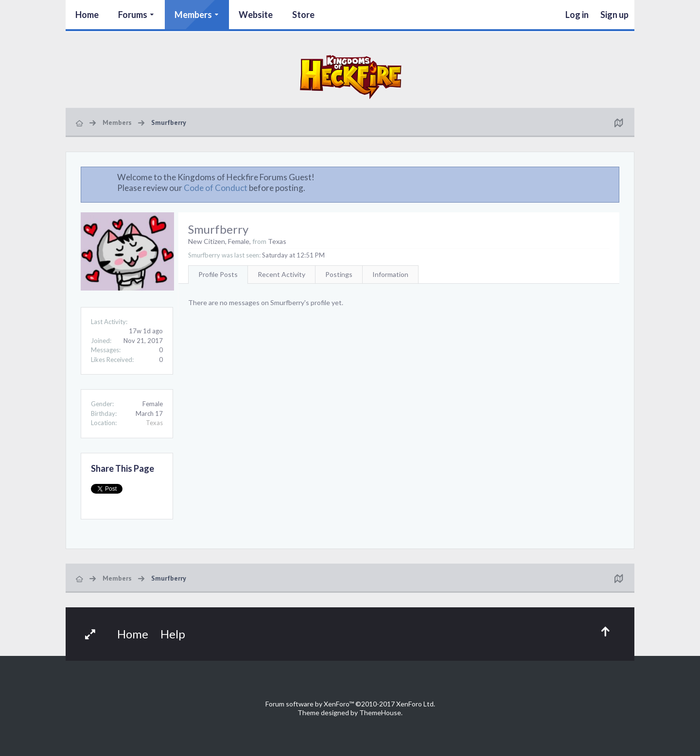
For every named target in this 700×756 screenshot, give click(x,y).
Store (303, 15)
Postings (339, 274)
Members (193, 15)
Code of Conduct (216, 188)
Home (87, 15)
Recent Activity (281, 274)
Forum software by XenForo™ (350, 704)
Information (390, 274)
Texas (154, 423)
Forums (133, 15)
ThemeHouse (380, 713)
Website (256, 15)
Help (173, 634)
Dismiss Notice (612, 177)
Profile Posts (218, 274)
